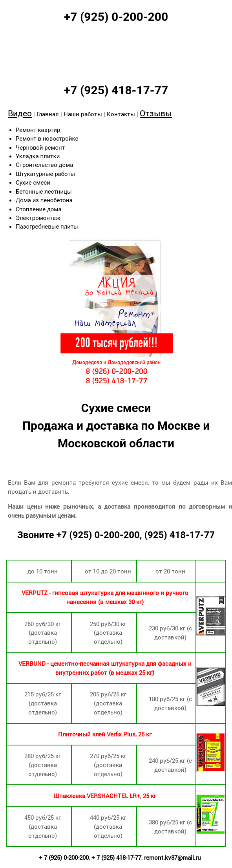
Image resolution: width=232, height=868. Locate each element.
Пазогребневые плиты (47, 227)
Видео (20, 113)
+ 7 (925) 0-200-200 (64, 857)
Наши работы (83, 114)
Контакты (121, 114)
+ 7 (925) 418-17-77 (116, 857)
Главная (48, 114)
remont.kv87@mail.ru (173, 857)
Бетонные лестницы (44, 192)
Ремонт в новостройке (47, 139)
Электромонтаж (38, 218)
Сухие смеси (33, 183)
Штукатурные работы (45, 174)
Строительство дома (44, 165)
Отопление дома (39, 209)
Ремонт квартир (38, 130)
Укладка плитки (38, 156)
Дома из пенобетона (44, 200)
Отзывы (156, 113)
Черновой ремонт (40, 148)
